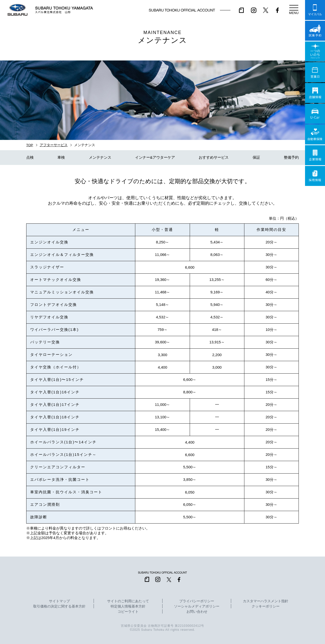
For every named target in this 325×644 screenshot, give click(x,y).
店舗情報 (315, 93)
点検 (30, 157)
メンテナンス (100, 157)
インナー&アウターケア (155, 157)
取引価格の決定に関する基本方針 (59, 607)
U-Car (315, 114)
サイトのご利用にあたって (128, 601)
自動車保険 (315, 134)
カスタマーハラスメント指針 (266, 601)
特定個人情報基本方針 (128, 607)
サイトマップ (59, 601)
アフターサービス (54, 145)
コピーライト (128, 612)
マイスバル (315, 10)
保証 (256, 157)
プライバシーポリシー (197, 601)
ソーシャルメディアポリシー (197, 607)
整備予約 (291, 157)
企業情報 (315, 155)
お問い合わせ (197, 612)
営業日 (315, 72)
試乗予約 (315, 31)
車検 (61, 157)
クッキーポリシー (266, 607)
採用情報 (315, 176)
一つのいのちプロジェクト (315, 51)
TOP (30, 145)
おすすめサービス (214, 157)
